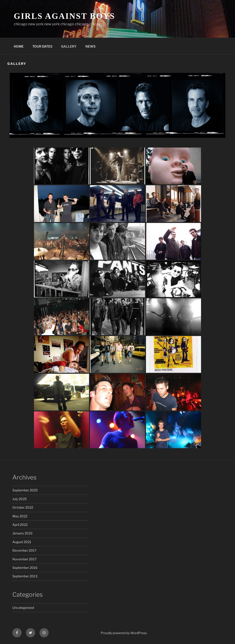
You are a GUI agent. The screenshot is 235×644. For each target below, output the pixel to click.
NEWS (90, 46)
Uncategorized (23, 608)
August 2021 (22, 542)
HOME (19, 46)
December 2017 (24, 550)
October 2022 (23, 507)
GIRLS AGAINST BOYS (64, 16)
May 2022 (20, 516)
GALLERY (69, 46)
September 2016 (25, 568)
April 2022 (20, 525)
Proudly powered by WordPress (124, 633)
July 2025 (20, 499)
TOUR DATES (42, 46)
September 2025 (25, 490)
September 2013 (25, 576)
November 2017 (24, 559)
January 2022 (22, 533)
